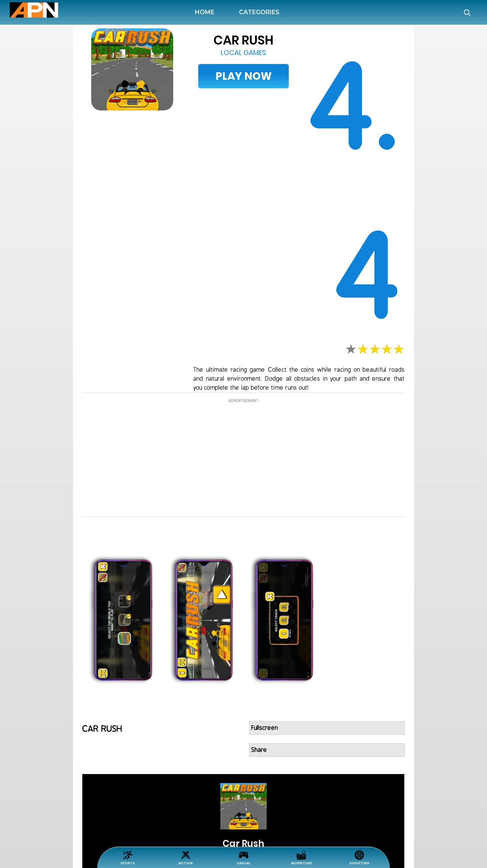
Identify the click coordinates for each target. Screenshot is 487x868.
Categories (259, 12)
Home (206, 12)
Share (259, 750)
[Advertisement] (40, 252)
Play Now (243, 76)
